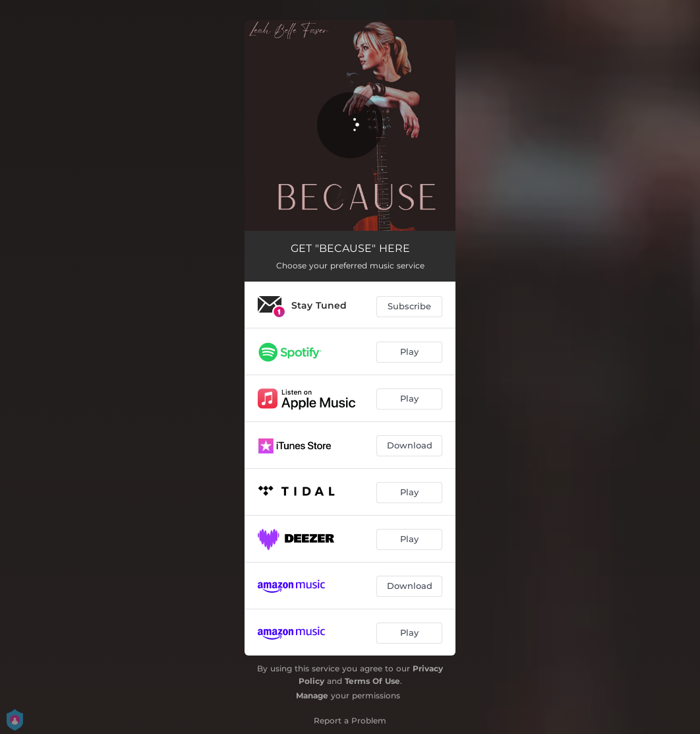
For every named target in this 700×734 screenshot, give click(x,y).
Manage (312, 695)
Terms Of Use (372, 681)
